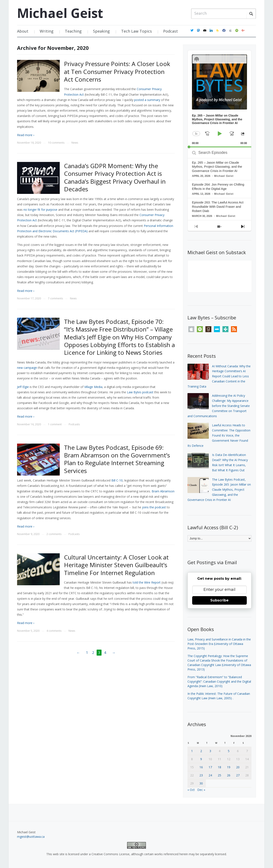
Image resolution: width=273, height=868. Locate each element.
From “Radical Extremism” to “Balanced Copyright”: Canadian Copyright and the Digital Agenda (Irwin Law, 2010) (219, 681)
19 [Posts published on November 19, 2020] (229, 767)
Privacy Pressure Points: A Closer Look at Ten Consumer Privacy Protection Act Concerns (117, 71)
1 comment (55, 424)
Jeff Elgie (23, 387)
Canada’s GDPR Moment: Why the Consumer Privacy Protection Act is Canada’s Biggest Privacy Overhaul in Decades (115, 177)
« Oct (191, 790)
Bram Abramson (163, 491)
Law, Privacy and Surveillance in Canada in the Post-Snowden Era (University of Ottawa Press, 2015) (219, 644)
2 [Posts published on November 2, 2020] (201, 751)
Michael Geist (60, 13)
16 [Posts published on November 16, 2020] (201, 767)
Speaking (101, 31)
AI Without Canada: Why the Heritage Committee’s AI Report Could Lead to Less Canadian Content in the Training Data (219, 376)
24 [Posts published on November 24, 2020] (210, 775)
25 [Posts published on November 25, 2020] (219, 775)
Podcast (171, 31)
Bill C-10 (117, 480)
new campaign (27, 368)
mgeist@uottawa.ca (31, 837)
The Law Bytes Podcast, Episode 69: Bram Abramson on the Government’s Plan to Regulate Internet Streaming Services (117, 459)
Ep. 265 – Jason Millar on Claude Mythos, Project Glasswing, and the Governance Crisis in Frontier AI (217, 167)
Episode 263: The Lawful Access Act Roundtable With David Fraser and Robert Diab (218, 207)
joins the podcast (154, 507)
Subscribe (219, 600)
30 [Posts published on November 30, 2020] (201, 783)
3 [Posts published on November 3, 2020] (210, 751)
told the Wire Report (147, 582)
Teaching (73, 31)
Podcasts (74, 424)
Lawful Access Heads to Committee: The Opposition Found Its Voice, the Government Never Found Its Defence (219, 435)
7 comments (55, 298)
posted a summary (147, 100)
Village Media (93, 387)
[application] (219, 99)
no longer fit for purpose (40, 210)
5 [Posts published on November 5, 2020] (229, 751)
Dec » (201, 790)
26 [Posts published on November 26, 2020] (229, 775)
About (23, 31)
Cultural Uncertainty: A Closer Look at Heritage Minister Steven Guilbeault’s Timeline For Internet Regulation (116, 565)
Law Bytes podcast (140, 392)
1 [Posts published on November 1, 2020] (192, 751)
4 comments (54, 631)
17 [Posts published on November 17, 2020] (210, 767)
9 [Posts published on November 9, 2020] (201, 759)
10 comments (56, 143)
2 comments (54, 534)
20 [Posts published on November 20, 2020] (238, 767)
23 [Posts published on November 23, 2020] (201, 775)
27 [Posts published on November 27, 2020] (238, 775)
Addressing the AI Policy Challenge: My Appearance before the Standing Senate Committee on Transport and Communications (219, 406)
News (75, 143)
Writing (47, 31)
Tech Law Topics (136, 31)
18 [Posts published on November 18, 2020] (219, 767)
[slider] (219, 147)
